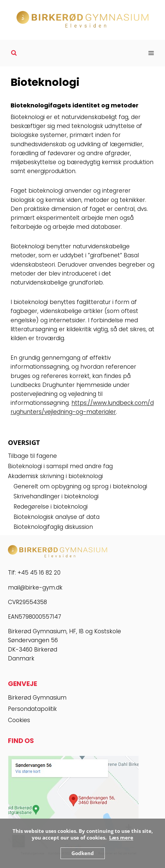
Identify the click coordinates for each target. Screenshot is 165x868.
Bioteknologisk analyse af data (57, 517)
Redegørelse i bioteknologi (51, 507)
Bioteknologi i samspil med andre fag (60, 466)
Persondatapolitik (32, 709)
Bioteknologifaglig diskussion (53, 527)
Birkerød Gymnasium (37, 698)
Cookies (19, 720)
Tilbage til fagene (32, 456)
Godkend (83, 853)
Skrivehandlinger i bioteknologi (56, 496)
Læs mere (121, 837)
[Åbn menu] (151, 53)
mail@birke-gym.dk (35, 588)
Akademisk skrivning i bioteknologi (55, 476)
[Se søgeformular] (14, 53)
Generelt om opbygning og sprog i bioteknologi (80, 486)
